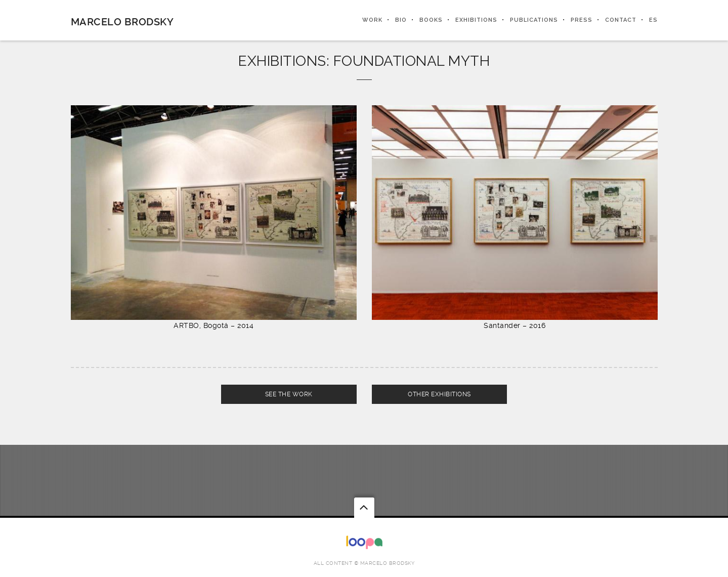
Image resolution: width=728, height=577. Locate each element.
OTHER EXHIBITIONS (439, 394)
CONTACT (621, 20)
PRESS (582, 20)
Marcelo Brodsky (122, 22)
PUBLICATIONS (534, 20)
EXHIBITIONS (476, 20)
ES (653, 20)
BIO (401, 20)
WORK (372, 20)
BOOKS (431, 20)
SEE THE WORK (289, 394)
